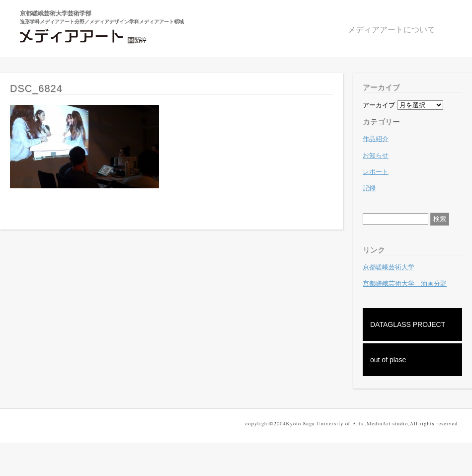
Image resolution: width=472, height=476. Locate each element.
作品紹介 (376, 139)
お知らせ (376, 155)
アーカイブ (379, 105)
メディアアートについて (392, 30)
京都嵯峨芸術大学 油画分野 (405, 283)
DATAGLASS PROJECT (408, 324)
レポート (376, 172)
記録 (369, 188)
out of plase (388, 360)
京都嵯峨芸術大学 (389, 267)
